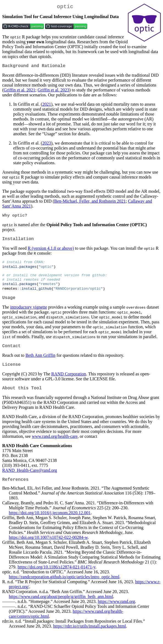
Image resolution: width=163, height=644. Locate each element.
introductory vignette (29, 316)
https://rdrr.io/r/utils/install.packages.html (90, 639)
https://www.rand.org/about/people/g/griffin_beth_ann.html (61, 610)
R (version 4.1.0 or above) (51, 252)
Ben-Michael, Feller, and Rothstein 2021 (90, 203)
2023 (47, 145)
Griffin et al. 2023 (53, 92)
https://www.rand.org (116, 615)
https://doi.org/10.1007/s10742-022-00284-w (48, 550)
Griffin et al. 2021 (19, 92)
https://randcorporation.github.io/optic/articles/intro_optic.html (64, 590)
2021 (47, 106)
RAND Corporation (69, 385)
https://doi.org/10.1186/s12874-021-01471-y (56, 580)
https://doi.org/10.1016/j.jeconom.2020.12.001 (50, 526)
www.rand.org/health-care (55, 448)
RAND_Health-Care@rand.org (30, 482)
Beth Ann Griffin (40, 365)
